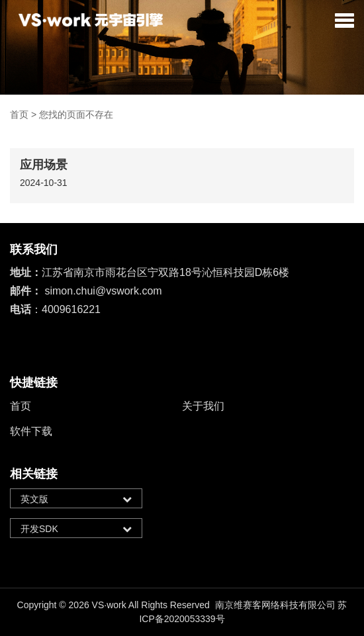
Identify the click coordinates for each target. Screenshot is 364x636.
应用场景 (44, 165)
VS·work (109, 605)
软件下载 (31, 431)
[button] (344, 20)
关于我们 (203, 406)
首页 (19, 114)
